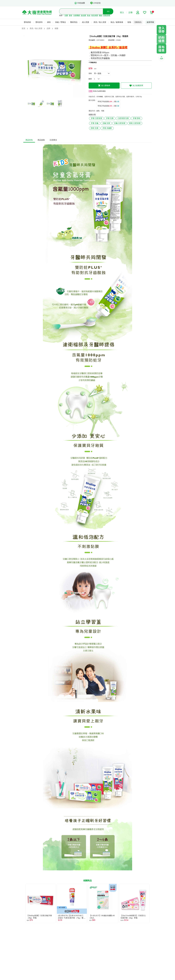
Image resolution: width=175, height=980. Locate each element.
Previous (23, 903)
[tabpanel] (55, 66)
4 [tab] (60, 97)
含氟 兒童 (106, 123)
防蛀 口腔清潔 (135, 123)
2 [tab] (53, 97)
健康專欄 (150, 22)
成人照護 (85, 22)
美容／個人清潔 (100, 22)
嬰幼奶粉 (27, 22)
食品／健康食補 (117, 22)
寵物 (129, 22)
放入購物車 (104, 86)
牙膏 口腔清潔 (96, 118)
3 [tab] (57, 97)
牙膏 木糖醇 (107, 128)
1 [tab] (50, 97)
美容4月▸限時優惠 (97, 91)
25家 (118, 102)
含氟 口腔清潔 (120, 123)
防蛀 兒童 (95, 128)
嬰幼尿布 (39, 22)
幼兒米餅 (95, 15)
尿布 (71, 15)
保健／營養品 (60, 22)
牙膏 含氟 (95, 123)
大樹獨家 (77, 15)
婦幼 (49, 22)
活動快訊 (138, 22)
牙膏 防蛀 (137, 118)
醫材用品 (74, 22)
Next (152, 903)
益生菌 (83, 15)
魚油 (89, 15)
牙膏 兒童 (110, 118)
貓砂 (101, 15)
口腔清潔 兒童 (123, 118)
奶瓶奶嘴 (107, 15)
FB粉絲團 (80, 3)
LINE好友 (95, 3)
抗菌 (66, 15)
